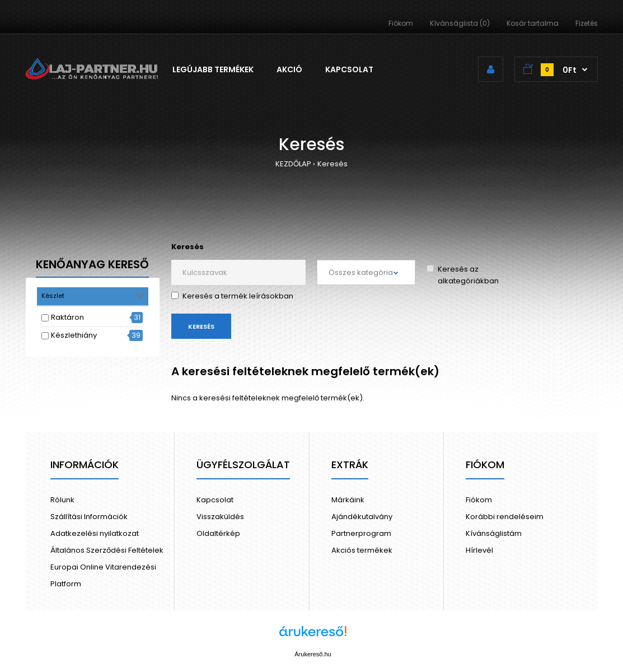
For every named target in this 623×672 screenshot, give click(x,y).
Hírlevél (479, 550)
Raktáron (67, 317)
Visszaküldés (220, 517)
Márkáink (348, 500)
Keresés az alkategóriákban (463, 275)
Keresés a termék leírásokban (232, 296)
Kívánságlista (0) (460, 23)
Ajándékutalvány (362, 517)
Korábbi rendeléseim (505, 517)
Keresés (332, 164)
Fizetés (587, 23)
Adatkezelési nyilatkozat (95, 533)
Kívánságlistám (494, 533)
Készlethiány (74, 335)
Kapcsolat (215, 500)
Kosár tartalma (533, 23)
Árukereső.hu (313, 654)
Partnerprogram (361, 533)
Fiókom (401, 23)
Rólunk (62, 500)
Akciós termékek (362, 550)
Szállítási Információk (89, 517)
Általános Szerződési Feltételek (107, 550)
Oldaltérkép (218, 533)
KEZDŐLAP (293, 164)
